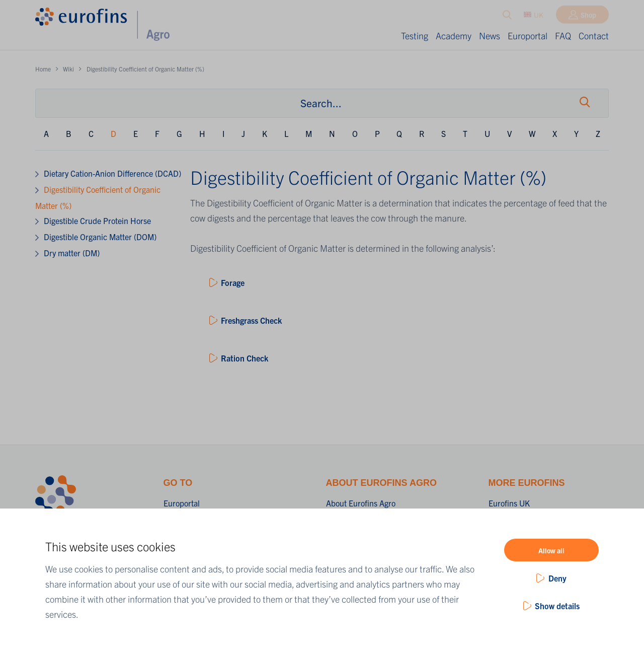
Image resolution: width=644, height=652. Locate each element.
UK (534, 17)
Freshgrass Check (251, 320)
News (490, 35)
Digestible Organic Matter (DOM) (100, 237)
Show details (557, 606)
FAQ (563, 35)
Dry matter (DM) (72, 253)
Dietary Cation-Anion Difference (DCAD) (112, 173)
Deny (557, 578)
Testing (415, 35)
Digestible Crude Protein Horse (97, 221)
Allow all (551, 550)
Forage (233, 282)
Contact (594, 35)
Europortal (528, 35)
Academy (454, 35)
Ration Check (245, 358)
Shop (588, 17)
